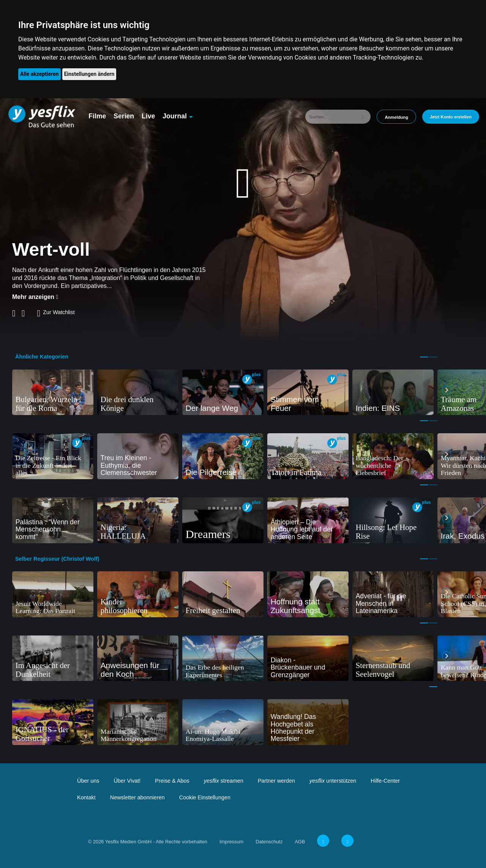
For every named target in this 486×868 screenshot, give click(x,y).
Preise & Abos (172, 781)
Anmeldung (396, 117)
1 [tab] (424, 357)
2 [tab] (433, 357)
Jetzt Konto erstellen (451, 117)
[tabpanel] (53, 392)
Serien (124, 116)
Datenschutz (269, 842)
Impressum (231, 842)
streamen (224, 781)
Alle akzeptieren (39, 74)
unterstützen (333, 781)
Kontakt (86, 797)
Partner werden (276, 781)
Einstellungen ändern (89, 74)
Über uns (88, 781)
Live (148, 116)
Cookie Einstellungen (205, 797)
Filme (97, 116)
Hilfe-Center (385, 781)
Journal (175, 116)
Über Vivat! (127, 781)
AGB (300, 842)
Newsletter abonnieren (137, 797)
